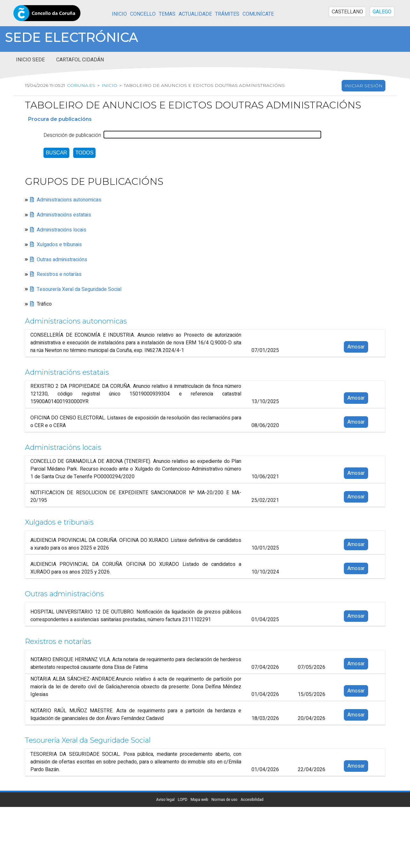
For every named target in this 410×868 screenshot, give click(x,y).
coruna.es (81, 85)
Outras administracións (62, 260)
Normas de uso (224, 800)
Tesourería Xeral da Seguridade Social (79, 289)
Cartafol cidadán (80, 60)
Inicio (119, 14)
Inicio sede (30, 60)
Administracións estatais (64, 215)
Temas (167, 14)
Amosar (356, 347)
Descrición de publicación (72, 135)
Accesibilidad (252, 800)
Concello (143, 14)
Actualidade (195, 14)
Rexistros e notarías (59, 274)
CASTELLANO (347, 12)
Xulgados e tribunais (59, 245)
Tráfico (44, 304)
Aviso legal (166, 800)
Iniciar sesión (364, 86)
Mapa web (199, 800)
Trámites (227, 14)
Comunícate (258, 14)
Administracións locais (62, 230)
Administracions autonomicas (69, 200)
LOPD (182, 800)
